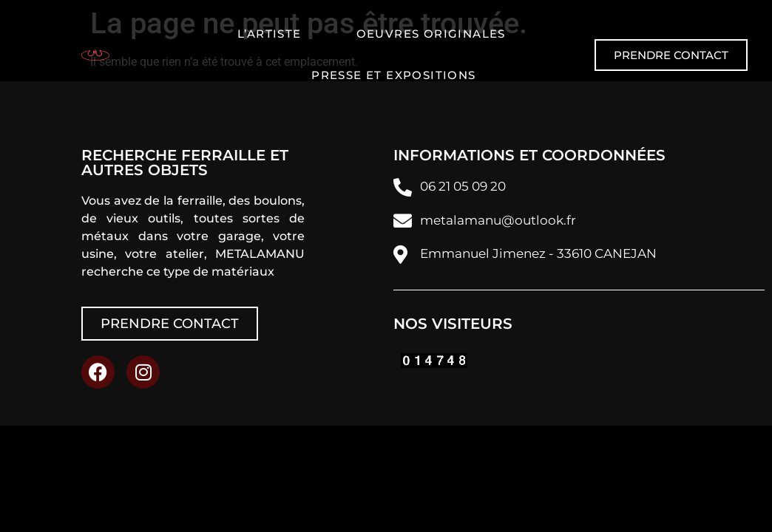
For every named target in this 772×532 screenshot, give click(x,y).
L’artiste (270, 34)
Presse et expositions (393, 75)
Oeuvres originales (431, 34)
